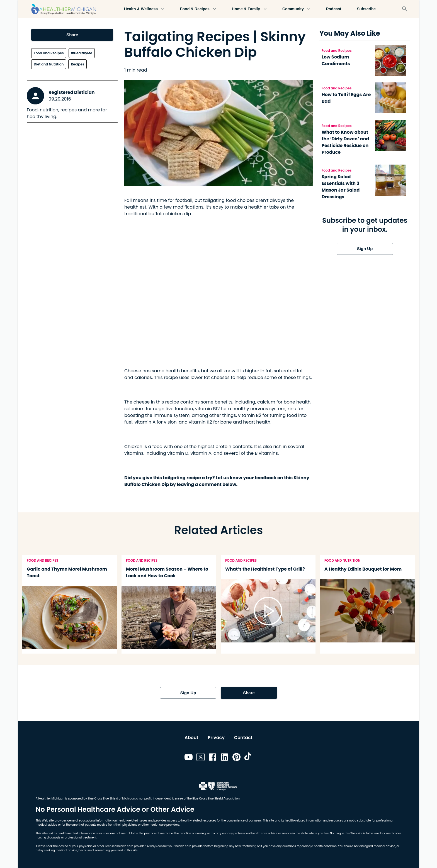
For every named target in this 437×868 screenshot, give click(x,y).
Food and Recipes (49, 53)
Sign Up (365, 249)
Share (72, 35)
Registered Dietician (72, 92)
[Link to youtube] (189, 758)
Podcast (334, 9)
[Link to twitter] (201, 758)
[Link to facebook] (213, 758)
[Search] (405, 9)
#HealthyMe (82, 53)
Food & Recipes (198, 9)
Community (296, 9)
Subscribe (366, 9)
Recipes (77, 64)
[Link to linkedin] (224, 758)
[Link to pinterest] (236, 758)
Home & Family (249, 9)
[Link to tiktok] (248, 758)
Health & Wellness (144, 9)
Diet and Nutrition (49, 64)
